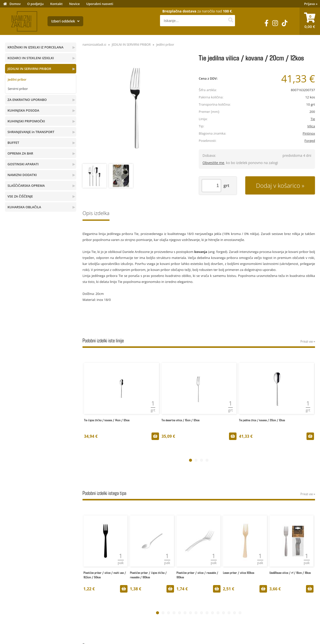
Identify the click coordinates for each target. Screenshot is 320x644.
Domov (15, 4)
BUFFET (13, 143)
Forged (310, 141)
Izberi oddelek (65, 21)
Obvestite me (213, 163)
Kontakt (56, 4)
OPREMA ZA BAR (20, 153)
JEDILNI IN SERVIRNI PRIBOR (29, 69)
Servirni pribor (18, 89)
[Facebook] (266, 23)
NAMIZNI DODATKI (22, 175)
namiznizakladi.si (94, 45)
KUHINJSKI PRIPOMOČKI (26, 121)
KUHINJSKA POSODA (23, 110)
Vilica (311, 126)
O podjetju (35, 4)
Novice (74, 4)
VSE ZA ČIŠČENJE (20, 196)
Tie (313, 119)
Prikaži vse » (308, 341)
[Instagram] (275, 23)
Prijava (311, 4)
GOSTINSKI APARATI (23, 164)
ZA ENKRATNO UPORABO (27, 100)
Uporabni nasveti (100, 4)
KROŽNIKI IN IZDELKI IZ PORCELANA (35, 47)
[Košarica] (310, 21)
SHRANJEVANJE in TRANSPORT (31, 132)
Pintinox (309, 133)
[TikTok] (285, 23)
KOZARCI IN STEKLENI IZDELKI (31, 58)
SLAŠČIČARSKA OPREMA (26, 186)
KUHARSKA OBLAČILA (24, 207)
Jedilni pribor (17, 80)
